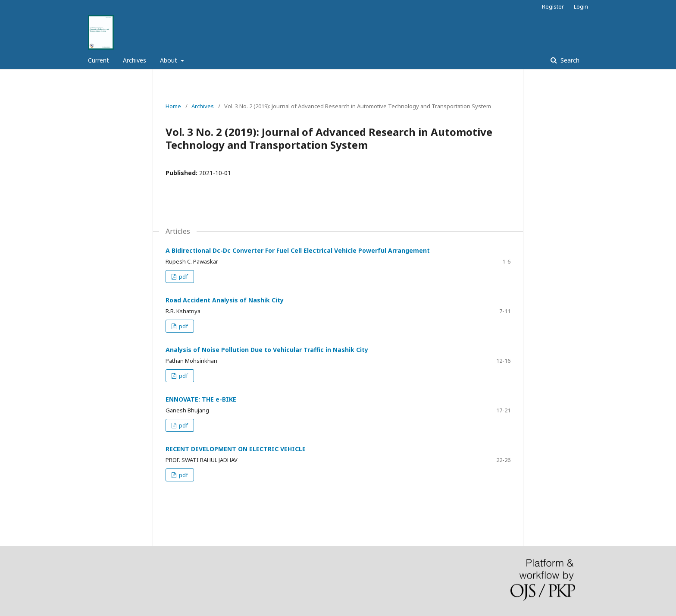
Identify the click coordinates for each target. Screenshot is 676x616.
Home (173, 106)
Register (553, 6)
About (169, 60)
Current (99, 60)
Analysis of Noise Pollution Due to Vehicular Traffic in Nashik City (267, 350)
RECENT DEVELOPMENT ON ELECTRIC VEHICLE (236, 449)
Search (569, 60)
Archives (135, 60)
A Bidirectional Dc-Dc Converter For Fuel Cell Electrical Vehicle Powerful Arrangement (298, 250)
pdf (183, 277)
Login (581, 6)
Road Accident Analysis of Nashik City (225, 300)
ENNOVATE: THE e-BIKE (201, 399)
